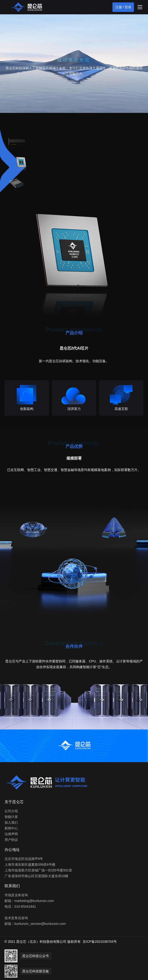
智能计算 (11, 817)
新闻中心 (11, 828)
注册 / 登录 (123, 7)
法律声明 (11, 834)
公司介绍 (11, 811)
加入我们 (11, 823)
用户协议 (11, 840)
